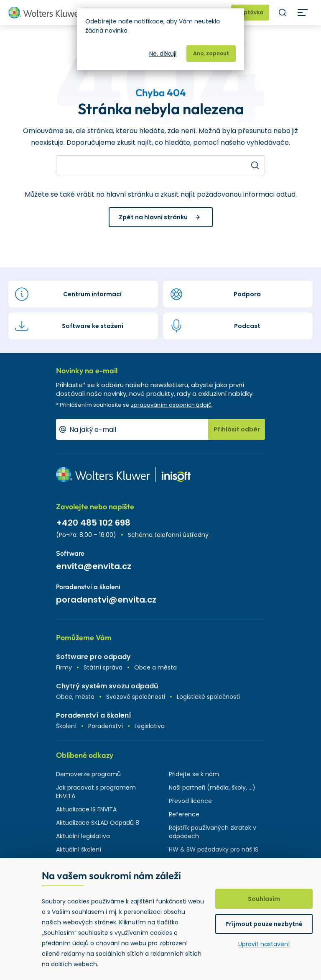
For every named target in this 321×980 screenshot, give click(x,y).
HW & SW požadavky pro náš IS (214, 849)
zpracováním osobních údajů (171, 405)
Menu (303, 13)
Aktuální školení (79, 849)
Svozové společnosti (136, 697)
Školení (66, 726)
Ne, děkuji (163, 54)
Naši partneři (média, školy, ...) (212, 788)
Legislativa (150, 726)
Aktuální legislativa (83, 836)
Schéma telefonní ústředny (168, 535)
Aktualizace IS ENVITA (86, 809)
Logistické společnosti (208, 697)
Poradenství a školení (94, 715)
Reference (184, 814)
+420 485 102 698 (93, 523)
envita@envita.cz (94, 566)
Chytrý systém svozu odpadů (107, 686)
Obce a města (155, 667)
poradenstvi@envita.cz (106, 600)
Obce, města (75, 697)
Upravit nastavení (264, 944)
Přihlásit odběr (237, 429)
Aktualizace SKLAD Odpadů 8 (98, 823)
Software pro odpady (93, 657)
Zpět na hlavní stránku (153, 217)
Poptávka (250, 12)
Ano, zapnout (211, 53)
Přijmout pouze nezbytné (264, 924)
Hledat (283, 13)
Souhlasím (264, 899)
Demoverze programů (88, 774)
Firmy (64, 667)
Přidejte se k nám (194, 774)
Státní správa (103, 667)
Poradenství (106, 726)
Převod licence (190, 801)
